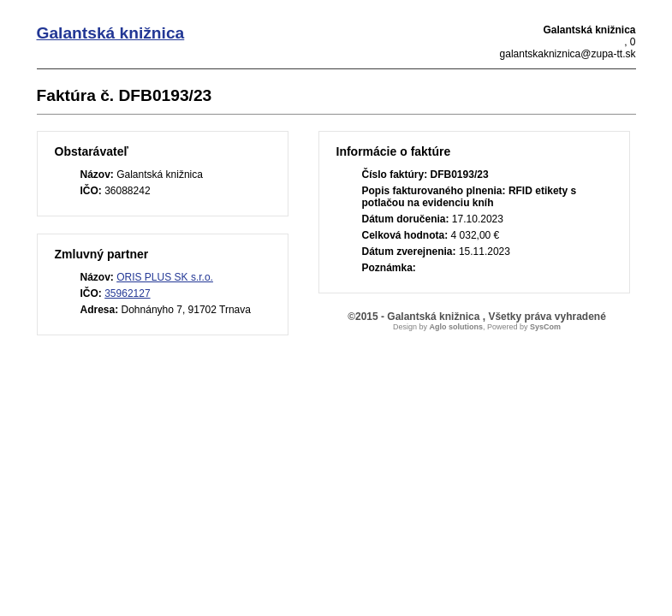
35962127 (127, 293)
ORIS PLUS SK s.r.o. (165, 277)
